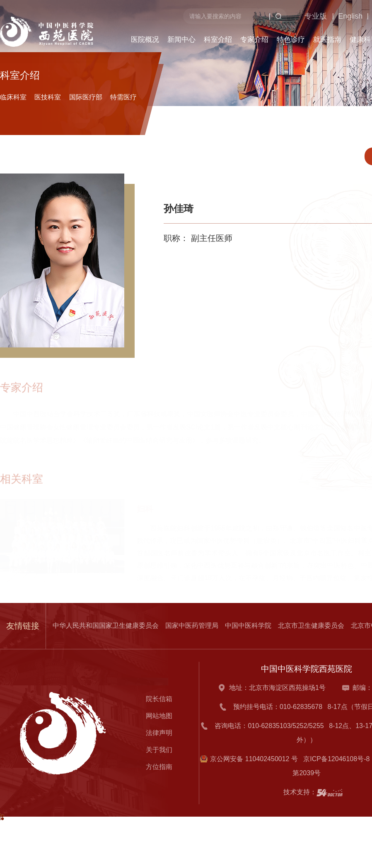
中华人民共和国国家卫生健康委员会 (106, 626)
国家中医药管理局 (192, 626)
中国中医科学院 (248, 626)
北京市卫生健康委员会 (311, 626)
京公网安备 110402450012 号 (254, 759)
